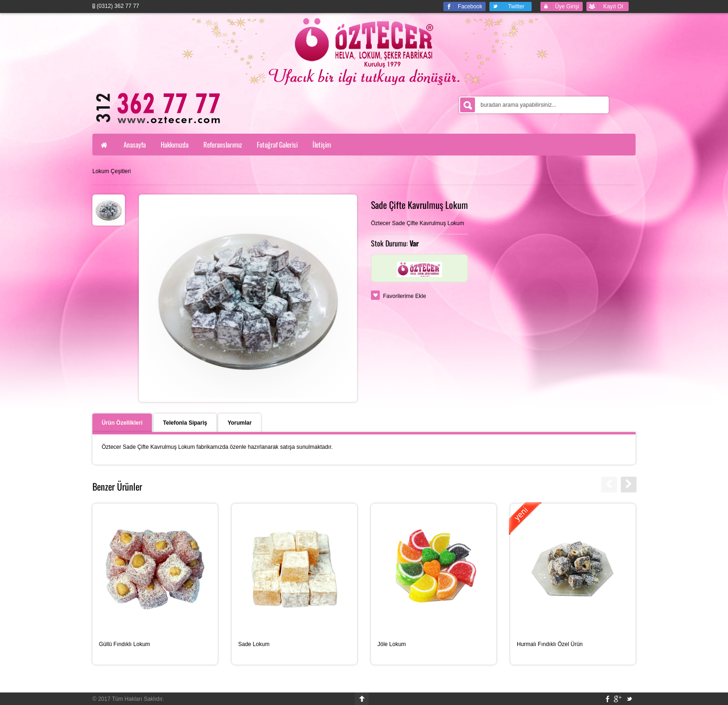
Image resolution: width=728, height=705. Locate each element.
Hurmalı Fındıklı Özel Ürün (550, 644)
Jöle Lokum (392, 644)
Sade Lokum (254, 644)
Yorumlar (240, 423)
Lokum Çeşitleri (112, 171)
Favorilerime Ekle (405, 296)
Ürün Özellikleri (122, 423)
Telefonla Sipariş (185, 423)
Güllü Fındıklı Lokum (124, 644)
